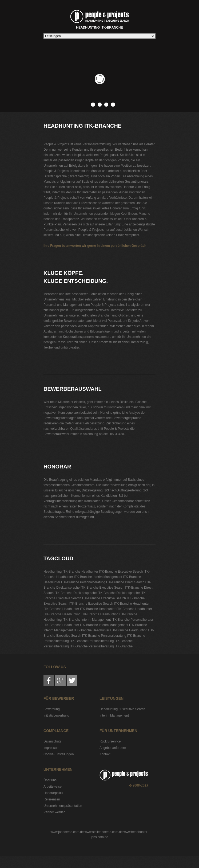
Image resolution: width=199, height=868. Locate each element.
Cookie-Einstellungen (59, 754)
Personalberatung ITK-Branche (102, 582)
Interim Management (114, 715)
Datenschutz (52, 741)
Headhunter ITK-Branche (99, 572)
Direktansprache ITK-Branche (77, 588)
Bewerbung (52, 709)
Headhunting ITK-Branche (100, 19)
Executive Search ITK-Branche (121, 588)
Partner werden (54, 812)
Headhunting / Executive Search (122, 709)
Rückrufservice (110, 741)
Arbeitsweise (53, 787)
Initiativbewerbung (56, 715)
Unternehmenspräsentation (63, 806)
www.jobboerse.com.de (67, 832)
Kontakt (105, 754)
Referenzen (52, 799)
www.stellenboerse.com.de (104, 832)
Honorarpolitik (53, 793)
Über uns (50, 780)
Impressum (51, 748)
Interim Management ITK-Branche (117, 577)
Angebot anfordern (113, 748)
